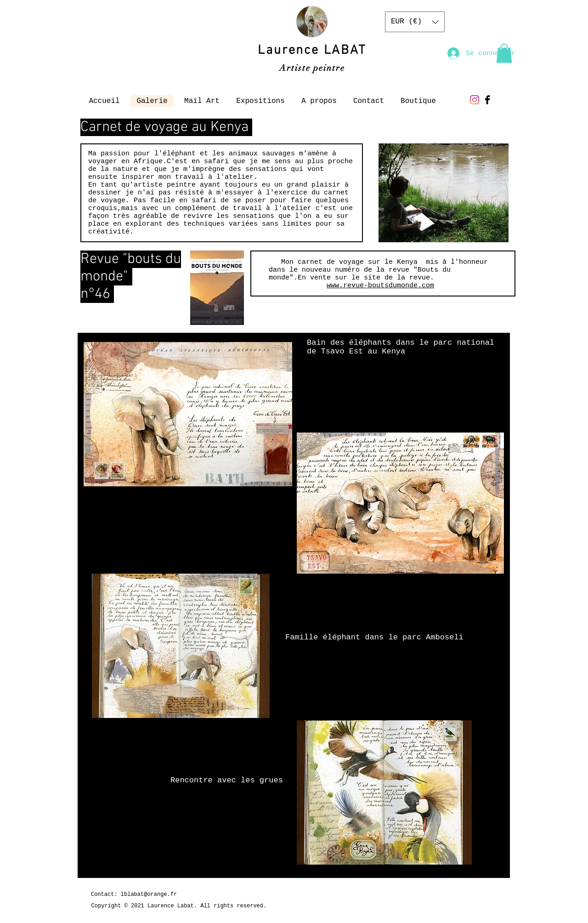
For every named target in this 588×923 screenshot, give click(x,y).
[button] (415, 22)
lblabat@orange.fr (149, 895)
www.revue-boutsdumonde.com (380, 286)
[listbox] (415, 22)
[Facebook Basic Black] (487, 100)
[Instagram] (475, 100)
